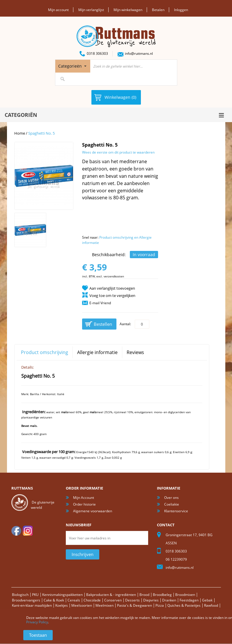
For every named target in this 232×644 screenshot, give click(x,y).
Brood (144, 595)
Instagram (28, 531)
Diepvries (151, 600)
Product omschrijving (45, 352)
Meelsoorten (82, 605)
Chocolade (92, 600)
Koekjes (62, 605)
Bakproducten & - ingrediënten (111, 595)
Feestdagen (189, 600)
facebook (16, 531)
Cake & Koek (54, 600)
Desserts (132, 600)
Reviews (135, 352)
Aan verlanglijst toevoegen (112, 288)
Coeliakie (172, 504)
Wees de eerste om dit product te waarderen (118, 152)
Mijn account (58, 10)
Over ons (171, 498)
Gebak (207, 600)
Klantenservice (176, 511)
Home (20, 133)
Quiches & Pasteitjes (184, 605)
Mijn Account (84, 498)
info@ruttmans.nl (139, 53)
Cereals (74, 600)
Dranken (169, 600)
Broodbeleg (162, 595)
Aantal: (125, 324)
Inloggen (181, 10)
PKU (35, 595)
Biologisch (20, 595)
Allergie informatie (97, 352)
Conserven (113, 600)
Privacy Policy (37, 622)
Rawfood (211, 605)
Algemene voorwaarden (93, 511)
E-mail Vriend (100, 303)
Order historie (84, 504)
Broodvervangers (26, 600)
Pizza (160, 605)
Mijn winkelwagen (128, 10)
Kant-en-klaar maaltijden (32, 605)
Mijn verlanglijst (91, 10)
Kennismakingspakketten (62, 595)
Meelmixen (105, 605)
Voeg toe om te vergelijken (112, 295)
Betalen (158, 10)
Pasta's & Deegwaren (134, 605)
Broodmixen (185, 595)
